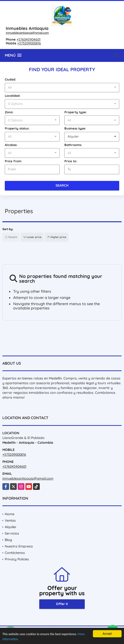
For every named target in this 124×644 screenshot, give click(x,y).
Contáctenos (15, 553)
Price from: (13, 161)
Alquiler (11, 527)
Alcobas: (11, 145)
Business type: (75, 128)
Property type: (76, 112)
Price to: (71, 161)
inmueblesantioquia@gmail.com (27, 33)
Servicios (12, 533)
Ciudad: (10, 79)
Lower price (32, 237)
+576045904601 (28, 39)
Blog (8, 540)
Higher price (57, 237)
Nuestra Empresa (19, 546)
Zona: (9, 112)
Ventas (10, 520)
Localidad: (13, 96)
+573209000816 (29, 43)
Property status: (17, 128)
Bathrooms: (73, 145)
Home (10, 514)
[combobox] (62, 88)
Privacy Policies (17, 559)
